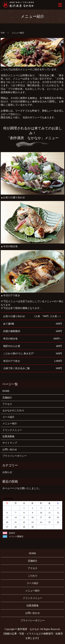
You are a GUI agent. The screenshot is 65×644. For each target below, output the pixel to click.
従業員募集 (8, 436)
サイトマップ (10, 443)
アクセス (7, 404)
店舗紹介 (7, 398)
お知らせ (7, 472)
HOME (6, 391)
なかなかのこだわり (13, 410)
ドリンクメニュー (12, 430)
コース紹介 (8, 417)
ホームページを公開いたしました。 (22, 488)
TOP (3, 33)
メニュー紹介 (10, 423)
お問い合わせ (10, 449)
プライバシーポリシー (15, 456)
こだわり (33, 576)
